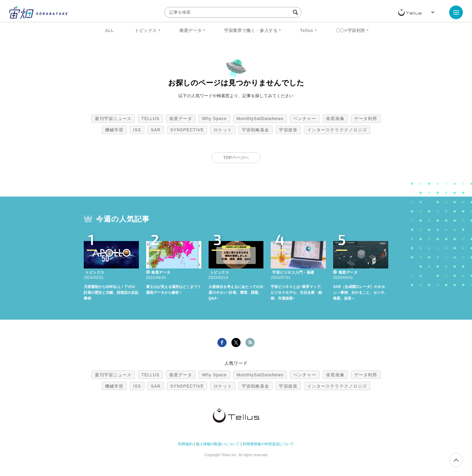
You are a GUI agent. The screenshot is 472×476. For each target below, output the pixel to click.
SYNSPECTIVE (187, 130)
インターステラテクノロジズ (337, 130)
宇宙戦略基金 (256, 130)
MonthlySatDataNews (260, 119)
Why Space (214, 119)
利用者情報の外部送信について (268, 444)
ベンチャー (305, 119)
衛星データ (190, 30)
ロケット (223, 130)
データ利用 (366, 119)
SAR (156, 130)
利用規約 (185, 444)
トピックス (146, 30)
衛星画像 (335, 119)
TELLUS (150, 119)
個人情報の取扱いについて (218, 444)
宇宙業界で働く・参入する (251, 30)
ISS (137, 130)
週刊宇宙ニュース (113, 119)
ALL (109, 30)
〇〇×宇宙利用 (350, 30)
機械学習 (114, 130)
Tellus (306, 30)
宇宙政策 (288, 130)
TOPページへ (236, 158)
